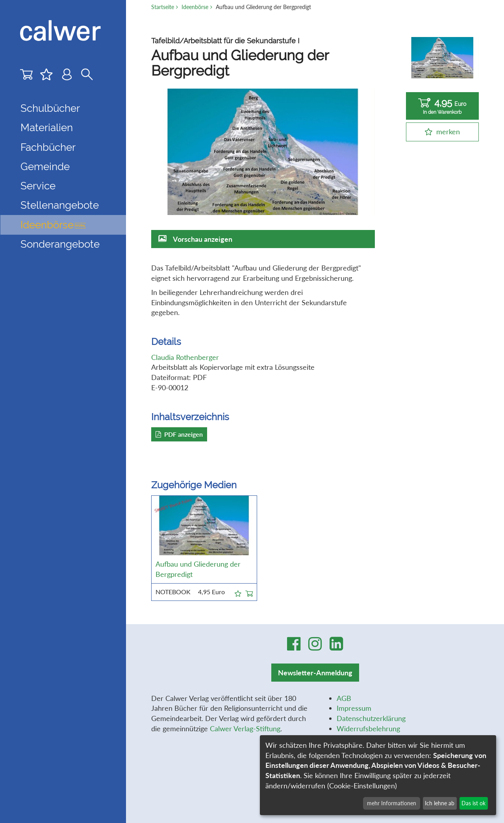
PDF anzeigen (179, 434)
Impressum (354, 708)
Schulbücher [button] (50, 108)
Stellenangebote (60, 205)
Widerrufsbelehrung (368, 728)
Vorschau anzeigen (203, 239)
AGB (344, 698)
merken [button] (448, 132)
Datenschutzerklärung (371, 718)
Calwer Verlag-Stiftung (245, 728)
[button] (238, 592)
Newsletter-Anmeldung (315, 673)
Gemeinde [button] (45, 167)
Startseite (163, 7)
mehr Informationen (392, 803)
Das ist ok (473, 803)
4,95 (443, 106)
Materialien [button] (47, 128)
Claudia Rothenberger (185, 357)
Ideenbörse (53, 225)
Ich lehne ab (440, 803)
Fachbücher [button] (48, 147)
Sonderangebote (60, 244)
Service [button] (38, 186)
